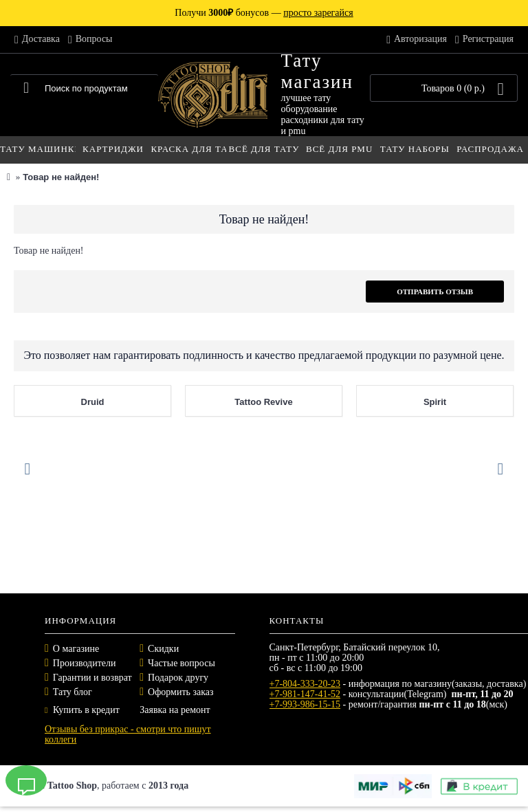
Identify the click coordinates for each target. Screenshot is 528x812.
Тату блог (73, 692)
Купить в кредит (82, 710)
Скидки (163, 649)
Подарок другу (178, 678)
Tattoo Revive (263, 402)
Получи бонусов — (264, 13)
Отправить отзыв (435, 292)
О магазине (76, 649)
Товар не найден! (61, 177)
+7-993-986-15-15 (305, 704)
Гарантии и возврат (92, 678)
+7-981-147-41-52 (305, 694)
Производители (85, 663)
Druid (93, 402)
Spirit (435, 402)
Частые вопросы (181, 663)
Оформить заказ (180, 692)
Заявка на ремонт (175, 710)
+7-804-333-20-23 (305, 684)
